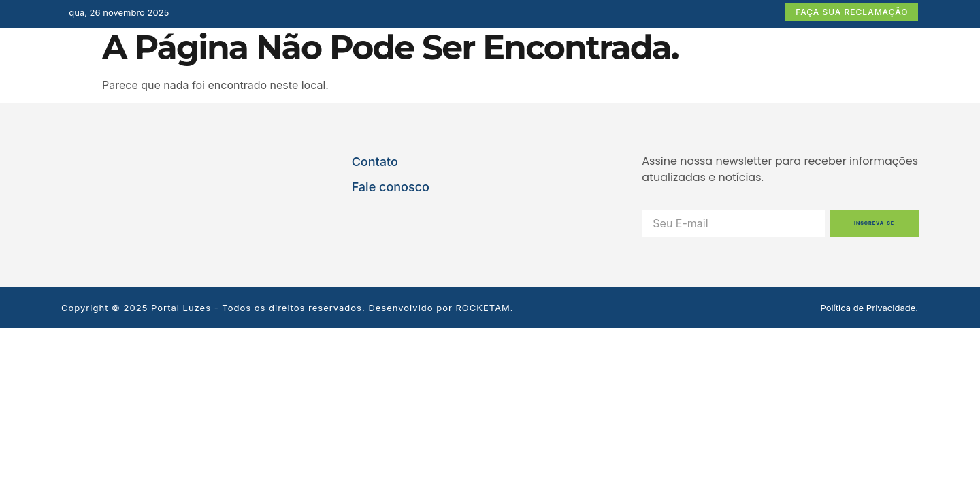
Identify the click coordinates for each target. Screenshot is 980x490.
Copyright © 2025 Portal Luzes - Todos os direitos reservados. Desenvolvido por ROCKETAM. (288, 308)
